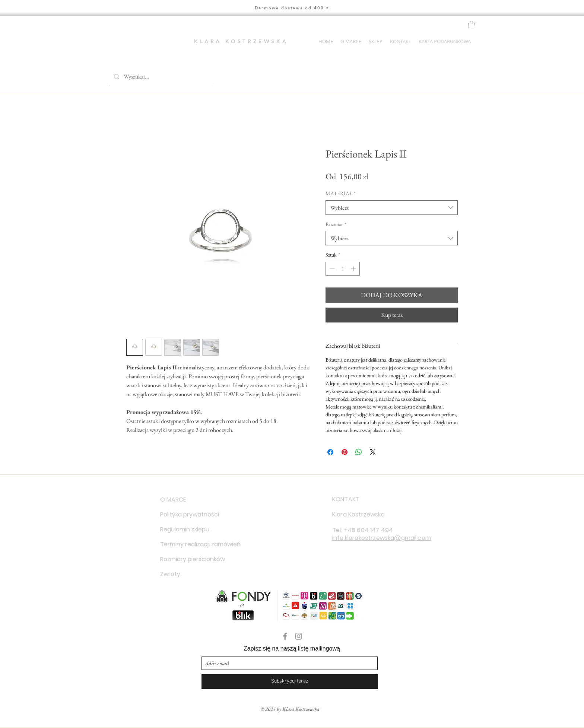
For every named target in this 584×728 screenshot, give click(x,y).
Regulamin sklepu (185, 529)
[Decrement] (331, 269)
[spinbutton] (343, 269)
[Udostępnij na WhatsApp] (359, 452)
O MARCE (173, 500)
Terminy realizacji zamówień (186, 544)
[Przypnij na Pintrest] (345, 452)
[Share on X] (373, 452)
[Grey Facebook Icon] (285, 636)
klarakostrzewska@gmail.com (388, 538)
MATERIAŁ (341, 193)
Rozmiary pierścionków (186, 559)
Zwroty (170, 574)
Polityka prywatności (186, 514)
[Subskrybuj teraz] (290, 681)
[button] (471, 25)
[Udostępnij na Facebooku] (330, 452)
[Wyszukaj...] (161, 77)
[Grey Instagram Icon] (299, 636)
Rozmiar (336, 224)
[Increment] (354, 269)
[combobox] (392, 208)
